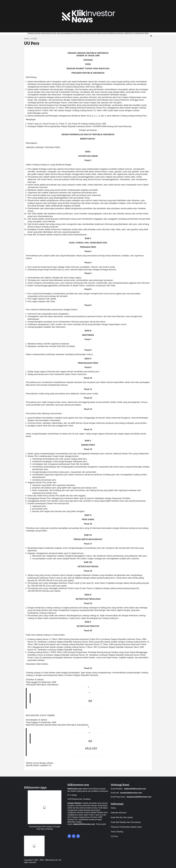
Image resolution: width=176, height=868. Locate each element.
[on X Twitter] (74, 836)
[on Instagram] (78, 836)
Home (30, 34)
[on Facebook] (69, 836)
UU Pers (114, 836)
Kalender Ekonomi (40, 34)
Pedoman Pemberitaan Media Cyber (114, 34)
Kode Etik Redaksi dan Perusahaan (84, 34)
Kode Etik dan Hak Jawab (59, 34)
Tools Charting (135, 34)
